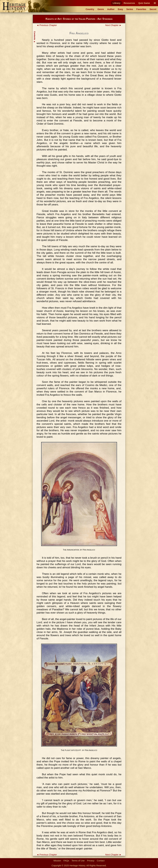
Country (90, 9)
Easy (121, 9)
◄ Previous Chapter (47, 25)
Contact (101, 861)
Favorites (141, 9)
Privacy (91, 861)
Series (130, 9)
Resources (129, 3)
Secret (153, 9)
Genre (101, 9)
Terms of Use (78, 861)
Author (111, 9)
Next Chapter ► (113, 25)
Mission (57, 861)
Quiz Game (144, 3)
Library (117, 3)
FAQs (66, 861)
